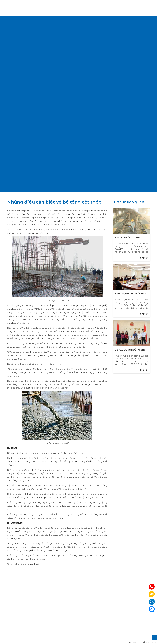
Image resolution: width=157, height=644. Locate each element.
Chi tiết (144, 258)
